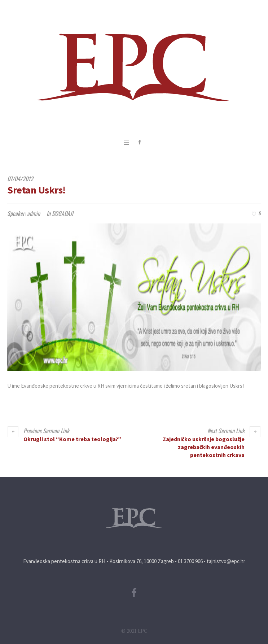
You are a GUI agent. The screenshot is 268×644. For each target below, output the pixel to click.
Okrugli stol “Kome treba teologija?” (72, 439)
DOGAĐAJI (63, 213)
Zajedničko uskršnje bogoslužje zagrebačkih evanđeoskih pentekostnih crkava (204, 447)
